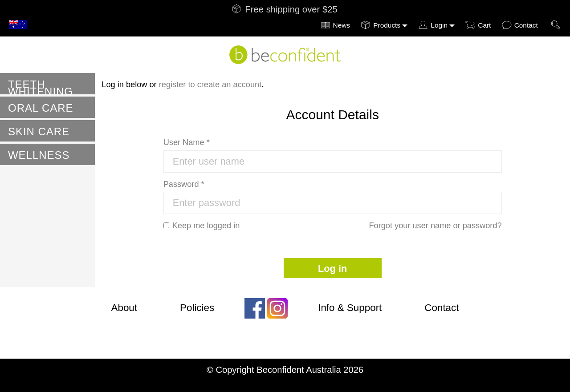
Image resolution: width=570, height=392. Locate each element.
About (124, 308)
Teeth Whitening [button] (41, 86)
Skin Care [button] (39, 131)
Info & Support (350, 308)
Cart (484, 25)
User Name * (187, 142)
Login (439, 25)
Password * (184, 184)
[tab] (47, 84)
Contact (526, 25)
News (342, 25)
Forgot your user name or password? (435, 226)
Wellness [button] (39, 155)
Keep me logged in (202, 226)
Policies (197, 308)
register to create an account (210, 85)
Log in (332, 269)
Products (387, 25)
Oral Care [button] (41, 108)
